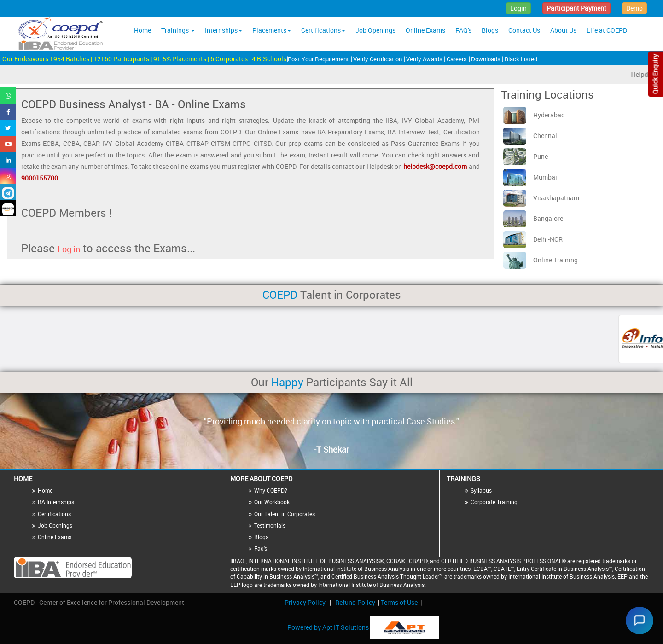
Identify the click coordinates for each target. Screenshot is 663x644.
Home (142, 30)
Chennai (530, 136)
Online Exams (425, 30)
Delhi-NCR (533, 239)
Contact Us (524, 30)
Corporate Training (494, 502)
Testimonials (270, 525)
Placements (272, 30)
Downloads (486, 59)
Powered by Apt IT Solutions (329, 627)
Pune (526, 156)
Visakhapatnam (541, 198)
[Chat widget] (637, 618)
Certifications (323, 30)
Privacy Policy (305, 602)
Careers (457, 59)
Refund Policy (355, 602)
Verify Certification (378, 59)
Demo (634, 8)
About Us (563, 30)
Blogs (490, 30)
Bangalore (533, 218)
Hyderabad (534, 115)
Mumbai (530, 177)
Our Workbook (272, 502)
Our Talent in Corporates (285, 514)
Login (518, 8)
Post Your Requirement (319, 59)
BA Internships (56, 502)
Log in (69, 249)
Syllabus (481, 490)
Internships (224, 30)
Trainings (178, 30)
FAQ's (463, 30)
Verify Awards (425, 59)
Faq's (261, 548)
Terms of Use (399, 602)
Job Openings (375, 30)
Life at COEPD (607, 30)
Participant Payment (576, 8)
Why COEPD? (271, 490)
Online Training (541, 260)
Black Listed (521, 59)
